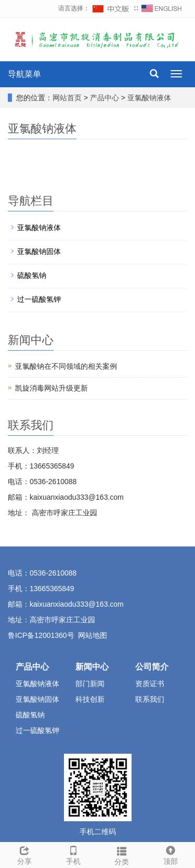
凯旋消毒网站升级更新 (51, 388)
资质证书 (150, 684)
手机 (73, 854)
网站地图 (93, 635)
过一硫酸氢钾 (39, 299)
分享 (24, 854)
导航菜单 (24, 74)
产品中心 (106, 98)
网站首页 (67, 98)
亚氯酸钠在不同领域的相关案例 (66, 366)
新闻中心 (92, 667)
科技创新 (90, 699)
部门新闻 (90, 684)
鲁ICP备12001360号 (41, 635)
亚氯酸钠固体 (39, 251)
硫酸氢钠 (32, 275)
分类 (122, 854)
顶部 (171, 854)
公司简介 (152, 667)
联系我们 (150, 699)
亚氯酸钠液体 (148, 98)
